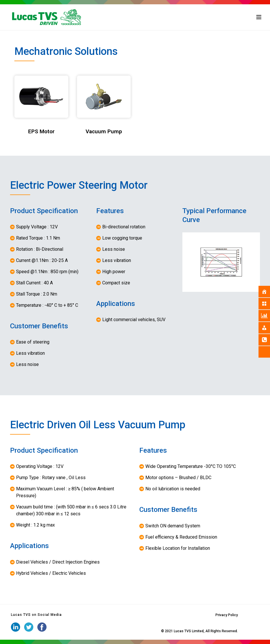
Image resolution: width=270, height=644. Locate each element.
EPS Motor (41, 131)
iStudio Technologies (143, 631)
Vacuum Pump (104, 131)
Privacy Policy (227, 615)
